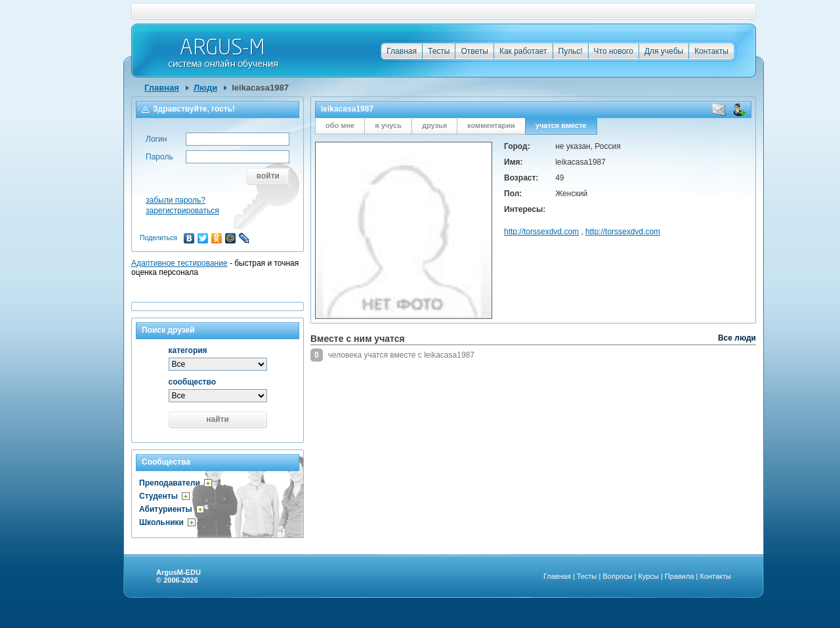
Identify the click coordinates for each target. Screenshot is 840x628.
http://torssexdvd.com (541, 232)
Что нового (614, 51)
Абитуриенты (166, 509)
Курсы (649, 576)
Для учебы (664, 51)
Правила (680, 576)
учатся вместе (561, 125)
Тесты (439, 51)
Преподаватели (170, 483)
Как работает (523, 51)
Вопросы (617, 576)
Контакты (711, 51)
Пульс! (571, 51)
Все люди (737, 338)
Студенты (158, 496)
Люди (205, 88)
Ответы (474, 51)
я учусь (388, 125)
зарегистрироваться (182, 211)
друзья (434, 125)
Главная (402, 51)
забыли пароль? (176, 200)
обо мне (340, 125)
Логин (156, 139)
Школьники (161, 522)
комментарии (491, 125)
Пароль (159, 157)
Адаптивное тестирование (179, 263)
